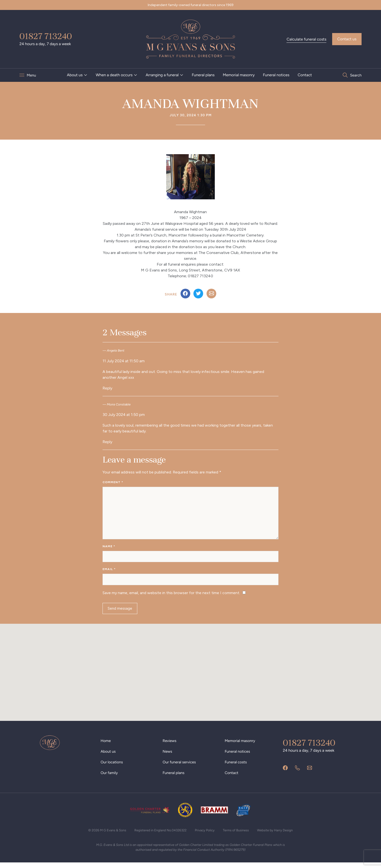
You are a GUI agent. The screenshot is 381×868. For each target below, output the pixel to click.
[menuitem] (77, 75)
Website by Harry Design (279, 835)
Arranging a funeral (162, 75)
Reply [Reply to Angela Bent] (107, 388)
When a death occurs (114, 75)
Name (109, 548)
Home (106, 745)
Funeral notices (276, 75)
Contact (305, 75)
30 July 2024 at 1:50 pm (124, 415)
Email (109, 572)
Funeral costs (236, 767)
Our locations (112, 767)
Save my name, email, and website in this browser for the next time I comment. (171, 596)
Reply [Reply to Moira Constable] (107, 442)
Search (355, 75)
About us (75, 75)
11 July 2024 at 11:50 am (124, 361)
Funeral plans (203, 75)
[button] (190, 672)
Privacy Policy (206, 835)
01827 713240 (46, 36)
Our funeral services (180, 767)
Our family (110, 777)
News (168, 756)
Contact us (347, 39)
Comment (113, 482)
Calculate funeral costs (306, 39)
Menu (32, 75)
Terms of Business (238, 835)
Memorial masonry (239, 75)
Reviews (170, 745)
